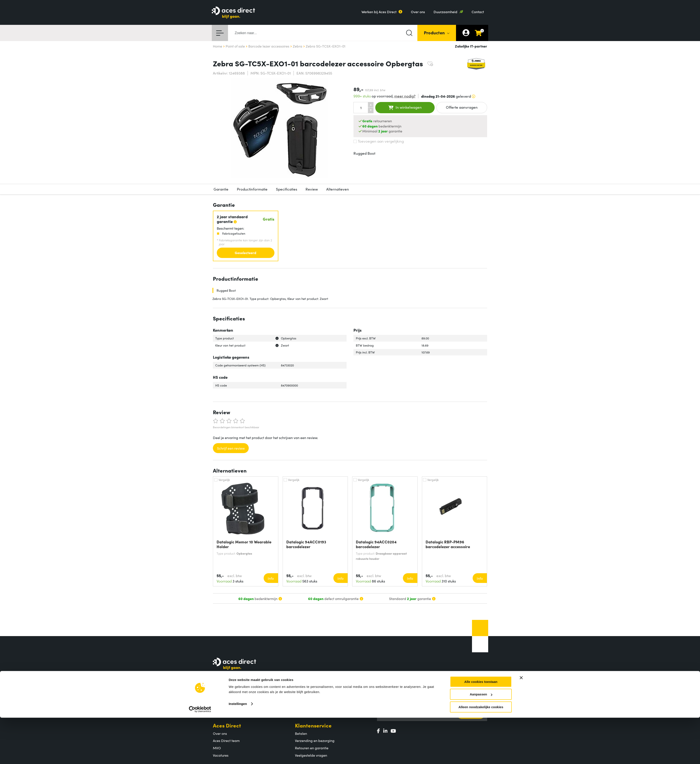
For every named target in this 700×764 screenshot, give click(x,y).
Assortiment (310, 685)
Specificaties (287, 189)
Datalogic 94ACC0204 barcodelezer (376, 544)
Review (312, 189)
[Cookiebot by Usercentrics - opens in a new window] (200, 754)
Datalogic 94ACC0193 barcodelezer (306, 544)
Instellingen (238, 748)
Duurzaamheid (445, 12)
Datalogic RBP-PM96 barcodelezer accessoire (448, 544)
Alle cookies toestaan (481, 726)
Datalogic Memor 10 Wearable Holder (244, 544)
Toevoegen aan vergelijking (379, 141)
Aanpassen (481, 739)
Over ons (418, 12)
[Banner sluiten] (521, 722)
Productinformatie (252, 189)
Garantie (221, 189)
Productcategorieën (311, 693)
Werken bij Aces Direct (379, 12)
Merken (301, 707)
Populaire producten (311, 700)
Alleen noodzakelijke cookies (481, 751)
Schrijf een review (231, 448)
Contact (478, 12)
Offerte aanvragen (462, 107)
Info (271, 578)
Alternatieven (338, 189)
